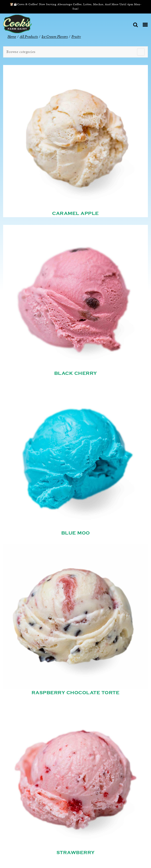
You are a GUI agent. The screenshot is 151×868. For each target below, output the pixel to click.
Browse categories (21, 52)
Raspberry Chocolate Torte (76, 693)
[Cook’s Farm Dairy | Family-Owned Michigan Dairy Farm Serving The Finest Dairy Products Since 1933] (17, 24)
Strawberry (76, 853)
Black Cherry (76, 373)
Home (12, 36)
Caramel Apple (75, 213)
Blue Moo (76, 533)
